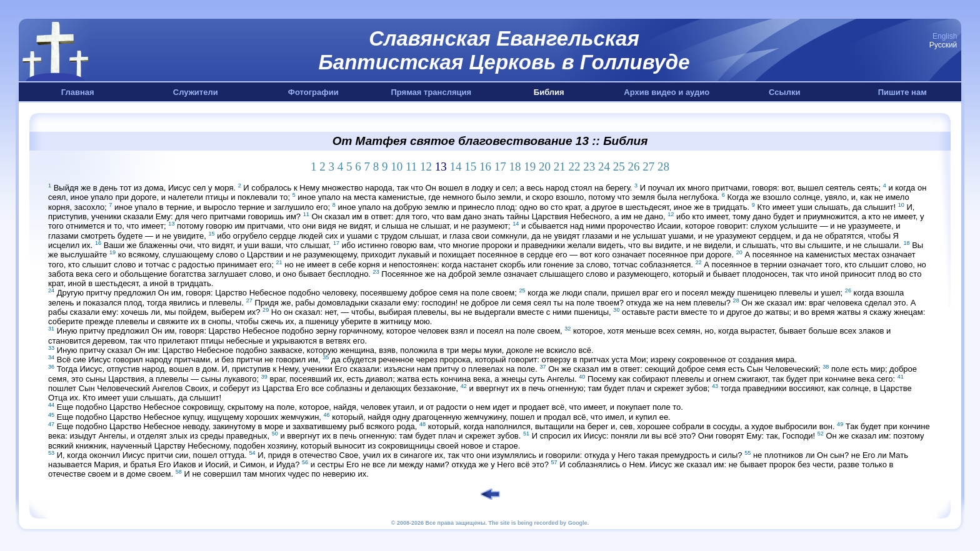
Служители (196, 92)
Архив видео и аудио (667, 92)
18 (515, 166)
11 (411, 166)
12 (426, 166)
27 (648, 166)
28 (663, 166)
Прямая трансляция (431, 92)
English (945, 36)
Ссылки (784, 92)
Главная (78, 92)
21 (560, 166)
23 (589, 166)
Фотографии (313, 92)
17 (500, 166)
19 (530, 166)
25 (619, 166)
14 (456, 166)
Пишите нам (902, 92)
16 (485, 166)
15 (470, 166)
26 (634, 166)
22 (575, 166)
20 (545, 166)
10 (397, 166)
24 (604, 166)
